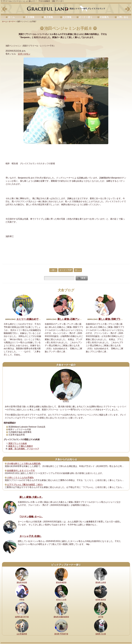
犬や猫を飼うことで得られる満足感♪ (24, 464)
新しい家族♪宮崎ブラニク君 (113, 319)
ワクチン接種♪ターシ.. (31, 517)
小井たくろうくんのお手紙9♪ (20, 478)
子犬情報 (30, 17)
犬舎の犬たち (54, 629)
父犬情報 (67, 17)
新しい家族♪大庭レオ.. (31, 497)
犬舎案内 (104, 17)
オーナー (12, 21)
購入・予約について (40, 629)
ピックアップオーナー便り (66, 565)
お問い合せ (123, 17)
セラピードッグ (73, 629)
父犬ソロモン (24, 54)
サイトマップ (9, 633)
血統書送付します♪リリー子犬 (21, 471)
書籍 (82, 629)
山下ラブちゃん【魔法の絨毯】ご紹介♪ (25, 485)
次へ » (78, 270)
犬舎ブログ (66, 290)
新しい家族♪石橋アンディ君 (72, 319)
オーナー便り (86, 17)
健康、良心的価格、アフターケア (24, 449)
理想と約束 (8, 629)
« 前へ (53, 270)
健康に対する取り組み (22, 629)
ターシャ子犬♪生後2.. (30, 536)
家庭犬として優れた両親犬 (21, 446)
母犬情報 (48, 17)
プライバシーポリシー (102, 629)
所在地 (63, 629)
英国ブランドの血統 (18, 443)
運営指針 (89, 629)
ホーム (11, 17)
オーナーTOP (66, 270)
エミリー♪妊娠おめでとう (30, 319)
